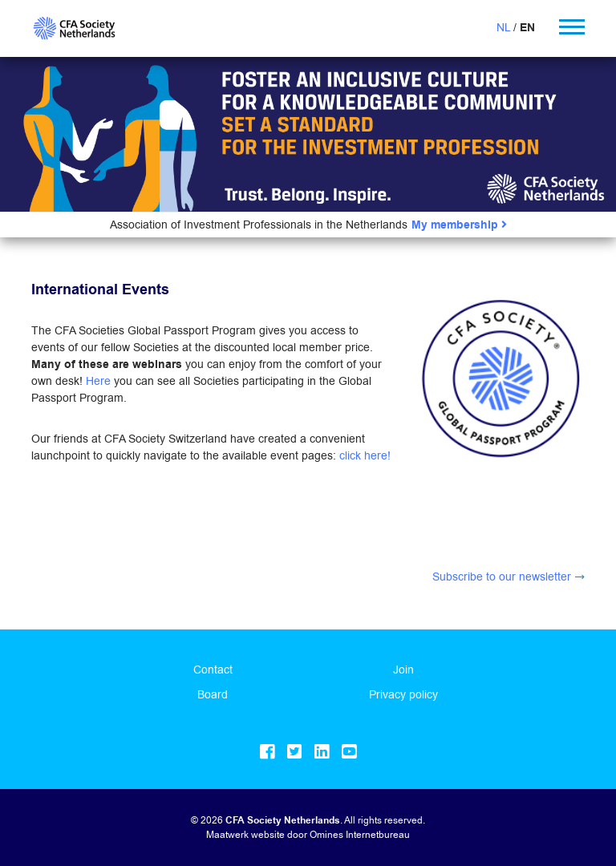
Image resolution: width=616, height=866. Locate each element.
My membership (459, 225)
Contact (213, 670)
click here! (365, 455)
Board (213, 694)
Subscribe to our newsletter (502, 577)
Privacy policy (403, 694)
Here (98, 381)
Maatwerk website (245, 834)
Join (403, 670)
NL (503, 27)
